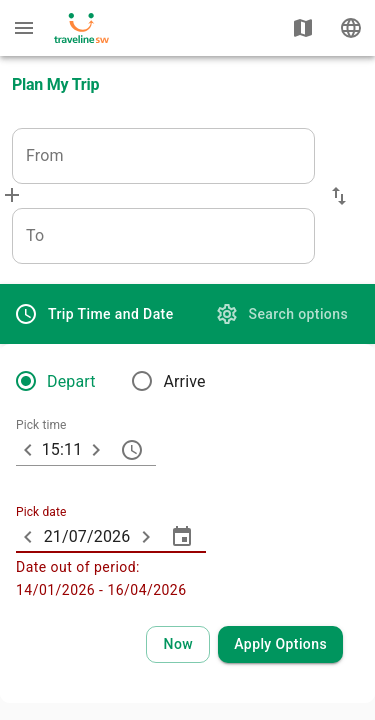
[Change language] (351, 28)
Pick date (41, 513)
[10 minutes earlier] (28, 450)
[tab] (94, 314)
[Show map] (303, 28)
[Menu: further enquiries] (24, 28)
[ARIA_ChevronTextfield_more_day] (146, 537)
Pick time (41, 426)
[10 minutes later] (96, 450)
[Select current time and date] (178, 644)
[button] (339, 196)
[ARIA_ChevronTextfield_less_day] (28, 537)
